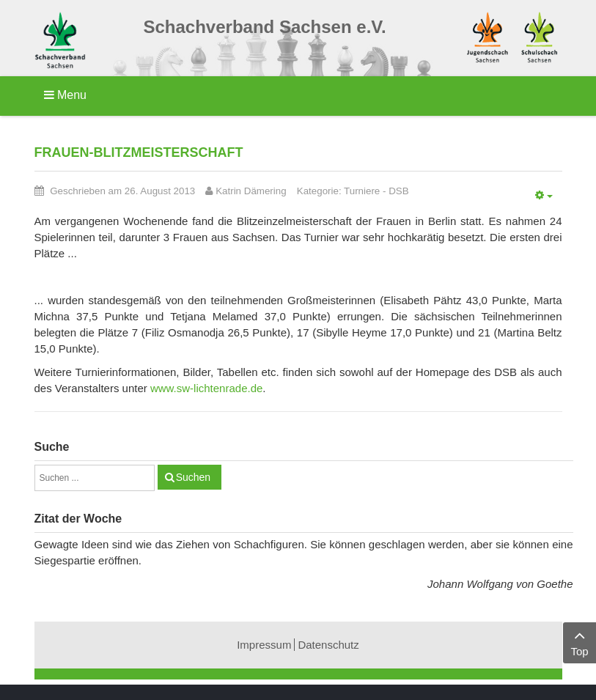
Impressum (264, 645)
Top (580, 642)
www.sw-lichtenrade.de (206, 388)
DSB (398, 191)
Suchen (193, 477)
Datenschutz (328, 645)
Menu (65, 95)
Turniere (362, 191)
